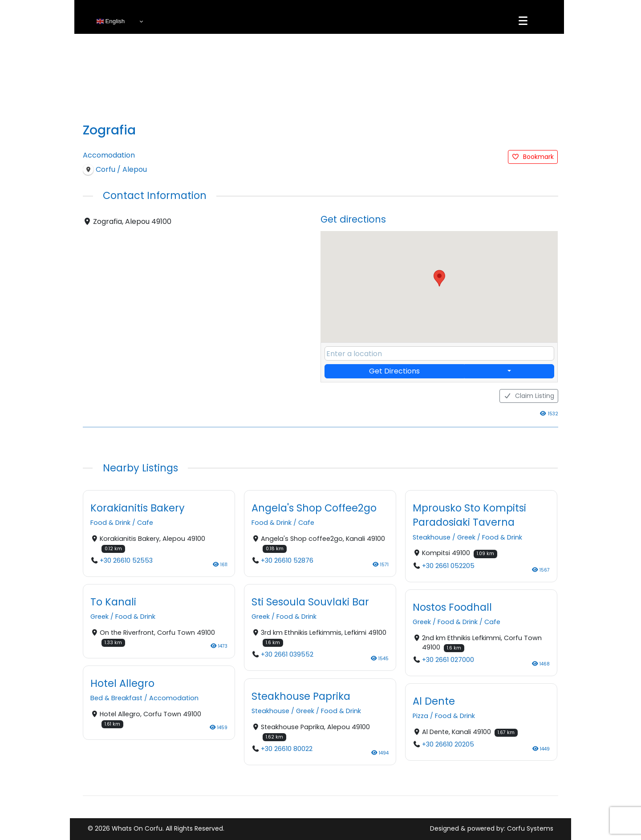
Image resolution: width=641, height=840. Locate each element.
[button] (439, 278)
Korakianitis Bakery (138, 508)
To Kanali (113, 602)
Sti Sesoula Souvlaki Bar (310, 602)
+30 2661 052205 (448, 566)
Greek (466, 537)
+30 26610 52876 (287, 561)
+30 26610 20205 (448, 745)
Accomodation (109, 155)
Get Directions (394, 371)
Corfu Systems (530, 828)
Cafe (145, 523)
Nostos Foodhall (452, 607)
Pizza (420, 716)
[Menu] (523, 21)
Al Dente (434, 701)
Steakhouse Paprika (301, 696)
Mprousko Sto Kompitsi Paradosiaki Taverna (469, 515)
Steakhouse (432, 537)
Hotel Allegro (122, 684)
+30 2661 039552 (287, 655)
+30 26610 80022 (287, 749)
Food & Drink (110, 523)
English (111, 21)
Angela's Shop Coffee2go (314, 508)
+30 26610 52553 (126, 561)
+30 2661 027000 (448, 660)
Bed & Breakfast (116, 698)
